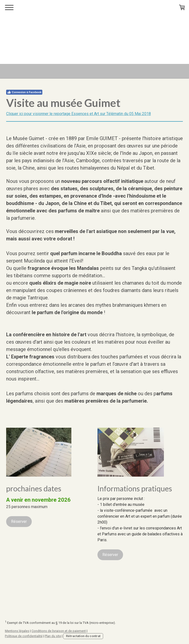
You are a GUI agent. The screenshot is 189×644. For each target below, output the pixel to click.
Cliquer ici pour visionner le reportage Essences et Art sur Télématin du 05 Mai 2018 (79, 114)
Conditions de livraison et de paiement (59, 631)
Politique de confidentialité (24, 636)
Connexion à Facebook (24, 92)
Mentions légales (17, 631)
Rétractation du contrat (83, 636)
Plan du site (53, 636)
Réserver (19, 521)
